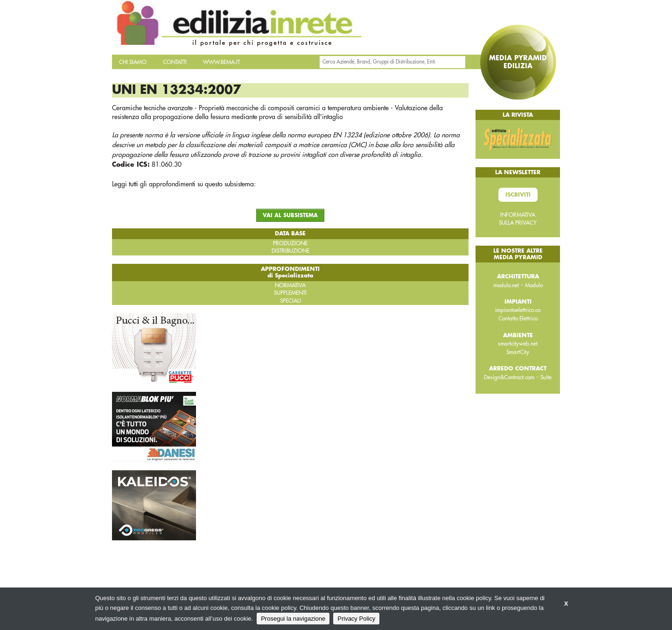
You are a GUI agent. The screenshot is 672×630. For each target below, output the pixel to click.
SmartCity (518, 352)
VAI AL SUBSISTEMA (290, 216)
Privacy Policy (356, 619)
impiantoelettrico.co (518, 310)
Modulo (534, 285)
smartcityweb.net (518, 344)
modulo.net (506, 285)
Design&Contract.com (509, 377)
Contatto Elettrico (518, 319)
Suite (546, 377)
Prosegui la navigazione (293, 619)
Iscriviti (518, 195)
